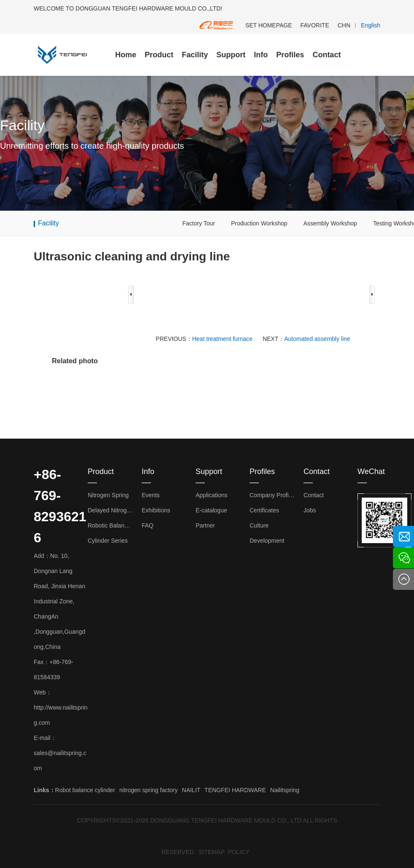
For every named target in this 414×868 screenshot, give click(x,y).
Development (267, 541)
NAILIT (191, 790)
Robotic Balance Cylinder (110, 525)
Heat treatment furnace (222, 339)
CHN (344, 25)
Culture (259, 525)
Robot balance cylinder (85, 790)
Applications (212, 495)
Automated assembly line (317, 339)
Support (231, 55)
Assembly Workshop (330, 223)
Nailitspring (285, 790)
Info (261, 55)
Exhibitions (156, 510)
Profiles (290, 55)
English (371, 25)
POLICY (238, 852)
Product (159, 55)
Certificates (264, 510)
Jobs (310, 510)
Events (151, 495)
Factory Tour (199, 223)
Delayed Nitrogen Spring (110, 510)
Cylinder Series (108, 541)
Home (126, 55)
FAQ (148, 525)
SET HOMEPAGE (269, 25)
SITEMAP (211, 852)
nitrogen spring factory (149, 790)
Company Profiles (272, 495)
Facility (195, 55)
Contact (327, 55)
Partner (205, 525)
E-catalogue (211, 510)
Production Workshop (259, 223)
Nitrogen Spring (108, 495)
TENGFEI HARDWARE (235, 790)
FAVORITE (315, 25)
